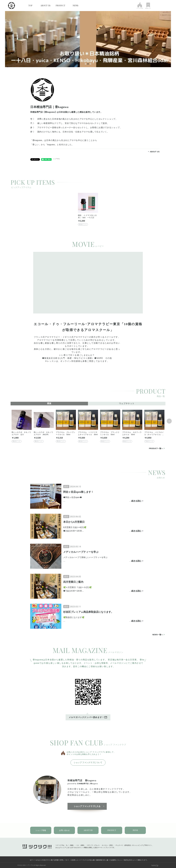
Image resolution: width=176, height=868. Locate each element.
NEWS (75, 6)
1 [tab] (85, 64)
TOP (30, 6)
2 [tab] (88, 64)
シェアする (56, 159)
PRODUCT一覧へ (156, 448)
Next (169, 421)
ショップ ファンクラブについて (88, 762)
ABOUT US (45, 6)
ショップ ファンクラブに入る (87, 806)
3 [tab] (91, 64)
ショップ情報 (41, 830)
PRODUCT (60, 6)
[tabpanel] (88, 39)
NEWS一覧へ (158, 635)
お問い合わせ (64, 830)
